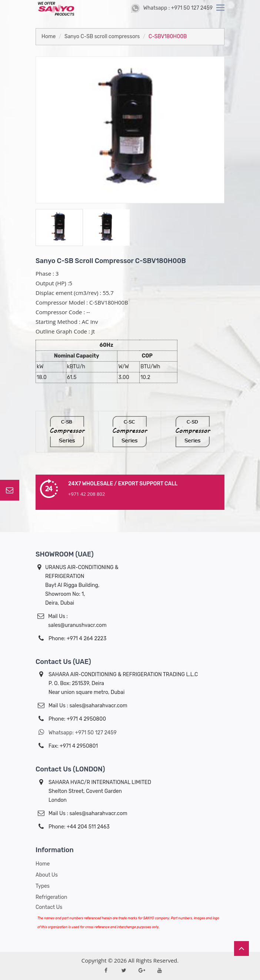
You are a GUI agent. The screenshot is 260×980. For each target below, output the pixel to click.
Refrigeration (51, 897)
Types (43, 886)
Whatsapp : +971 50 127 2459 (172, 8)
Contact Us (49, 907)
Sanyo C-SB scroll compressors (102, 36)
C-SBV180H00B (168, 36)
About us (47, 875)
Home (49, 36)
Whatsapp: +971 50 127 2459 (76, 732)
